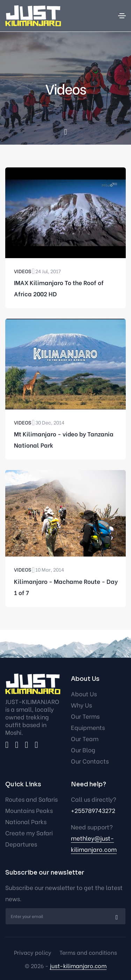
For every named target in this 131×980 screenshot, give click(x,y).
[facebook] (7, 745)
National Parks (26, 822)
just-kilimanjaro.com (78, 965)
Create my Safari (29, 833)
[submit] (116, 916)
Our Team (85, 739)
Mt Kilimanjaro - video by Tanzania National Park (64, 439)
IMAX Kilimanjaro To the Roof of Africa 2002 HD (59, 288)
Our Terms (85, 716)
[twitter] (17, 745)
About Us (84, 694)
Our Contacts (90, 761)
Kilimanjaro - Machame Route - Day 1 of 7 (66, 587)
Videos (23, 271)
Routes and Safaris (31, 799)
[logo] (33, 684)
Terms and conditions (88, 952)
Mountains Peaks (29, 810)
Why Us (81, 705)
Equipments (88, 727)
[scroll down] (65, 132)
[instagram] (26, 745)
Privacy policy (33, 952)
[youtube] (36, 745)
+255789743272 (93, 810)
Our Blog (83, 750)
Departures (21, 844)
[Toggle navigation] (122, 16)
